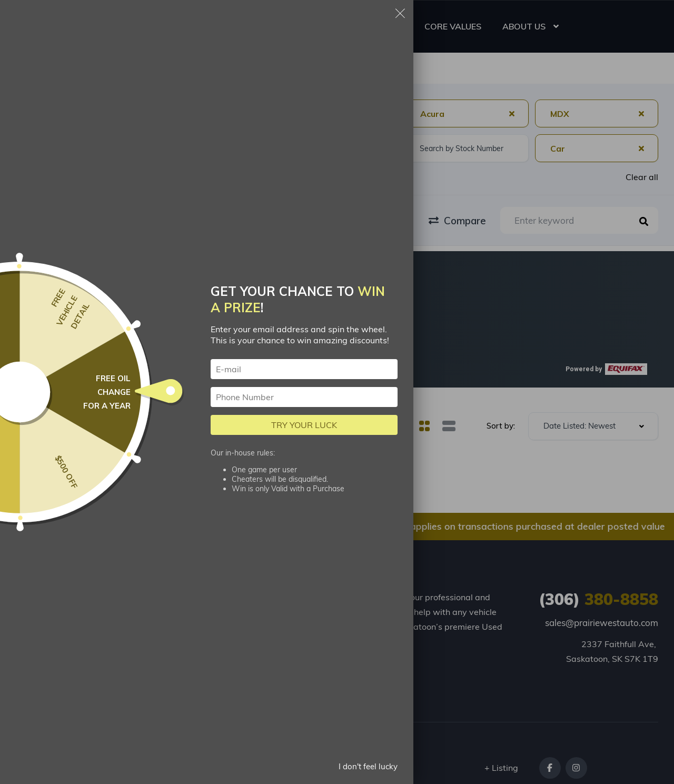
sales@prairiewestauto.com (602, 623)
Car (131, 69)
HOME (238, 26)
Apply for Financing (227, 601)
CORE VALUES (453, 26)
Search (92, 69)
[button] (150, 340)
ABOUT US (524, 26)
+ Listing (501, 768)
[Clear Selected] (512, 113)
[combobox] (77, 113)
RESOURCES (365, 26)
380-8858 (598, 599)
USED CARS (295, 26)
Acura (168, 69)
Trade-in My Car (150, 633)
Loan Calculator (240, 633)
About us (135, 658)
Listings (132, 594)
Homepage (38, 69)
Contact (223, 658)
